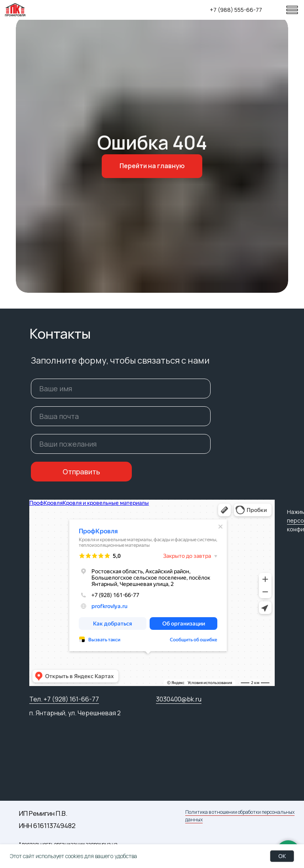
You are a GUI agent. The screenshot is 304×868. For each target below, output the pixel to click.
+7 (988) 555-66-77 (236, 10)
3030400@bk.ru (179, 699)
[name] (121, 389)
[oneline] (121, 444)
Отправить (81, 472)
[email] (121, 416)
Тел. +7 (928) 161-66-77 (64, 699)
